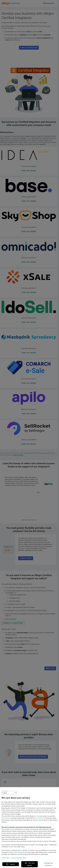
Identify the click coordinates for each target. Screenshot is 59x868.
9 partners (40, 818)
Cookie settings (18, 852)
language (5, 791)
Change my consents (48, 864)
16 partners (6, 818)
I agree (11, 864)
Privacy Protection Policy (19, 858)
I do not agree (30, 864)
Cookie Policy (6, 858)
